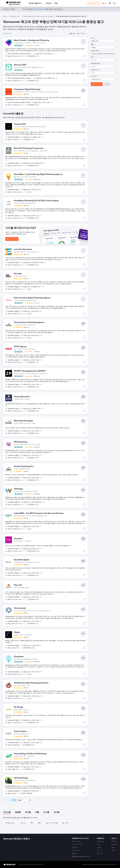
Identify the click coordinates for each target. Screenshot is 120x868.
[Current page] (25, 800)
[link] (49, 3)
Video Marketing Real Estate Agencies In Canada (38, 16)
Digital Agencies (15, 16)
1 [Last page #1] (31, 800)
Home (5, 16)
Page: (20, 800)
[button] (104, 3)
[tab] (7, 812)
